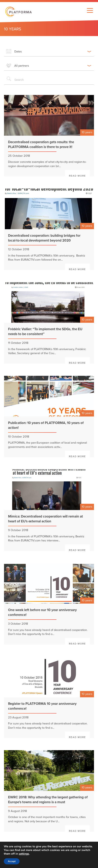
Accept (12, 861)
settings (24, 854)
